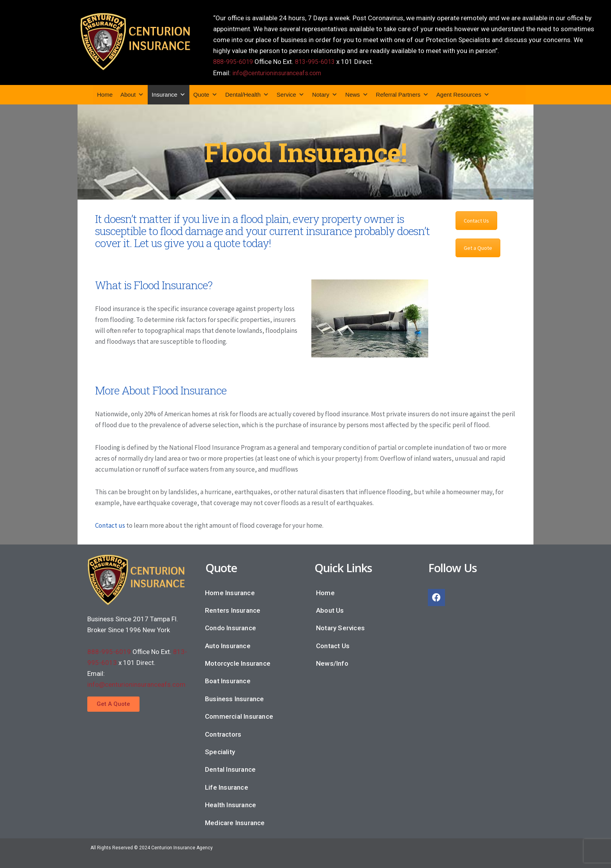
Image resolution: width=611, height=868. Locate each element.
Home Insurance (230, 592)
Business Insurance (235, 698)
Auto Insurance (228, 645)
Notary (325, 94)
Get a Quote (478, 247)
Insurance (169, 94)
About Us (330, 610)
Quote (205, 94)
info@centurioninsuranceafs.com (281, 72)
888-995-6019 (235, 62)
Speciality (220, 751)
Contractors (223, 734)
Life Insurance (227, 787)
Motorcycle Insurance (238, 663)
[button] (113, 703)
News (357, 94)
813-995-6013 (321, 62)
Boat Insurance (228, 680)
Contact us (110, 525)
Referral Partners (402, 94)
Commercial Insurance (239, 716)
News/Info (332, 663)
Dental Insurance (230, 769)
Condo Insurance (230, 627)
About (132, 94)
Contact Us (476, 220)
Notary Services (340, 627)
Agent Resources (463, 94)
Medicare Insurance (235, 822)
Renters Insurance (233, 610)
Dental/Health (247, 94)
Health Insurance (230, 804)
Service (290, 94)
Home (105, 94)
